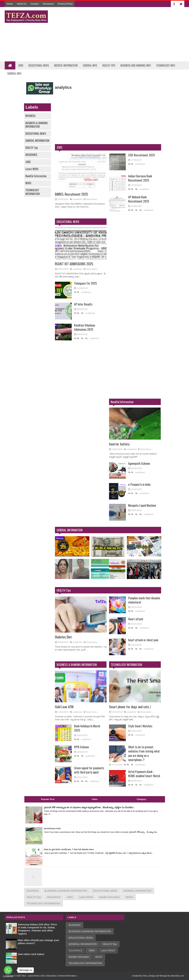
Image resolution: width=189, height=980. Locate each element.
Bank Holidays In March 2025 (87, 728)
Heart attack (136, 619)
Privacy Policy (65, 4)
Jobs (21, 65)
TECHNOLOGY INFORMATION (33, 192)
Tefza (145, 976)
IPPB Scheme (81, 747)
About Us (22, 4)
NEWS (28, 183)
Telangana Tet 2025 (86, 283)
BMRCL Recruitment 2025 (73, 194)
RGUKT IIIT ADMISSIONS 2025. (76, 264)
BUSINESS (30, 116)
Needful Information (66, 65)
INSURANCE (31, 155)
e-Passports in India (139, 484)
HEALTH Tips (32, 148)
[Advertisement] (123, 34)
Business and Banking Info (136, 65)
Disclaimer (48, 4)
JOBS (28, 162)
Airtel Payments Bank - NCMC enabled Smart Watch (144, 774)
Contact (35, 4)
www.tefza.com (177, 976)
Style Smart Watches (140, 726)
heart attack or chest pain (143, 640)
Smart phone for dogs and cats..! (131, 707)
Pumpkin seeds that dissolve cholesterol (144, 600)
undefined (78, 199)
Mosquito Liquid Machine (142, 505)
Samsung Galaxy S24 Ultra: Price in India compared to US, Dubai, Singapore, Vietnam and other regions (38, 929)
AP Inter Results (83, 304)
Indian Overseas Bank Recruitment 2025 (140, 178)
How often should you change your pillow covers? (37, 942)
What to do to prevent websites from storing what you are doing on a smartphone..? (144, 753)
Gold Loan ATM (65, 707)
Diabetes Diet (64, 637)
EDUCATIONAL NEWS (36, 134)
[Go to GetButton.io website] (8, 977)
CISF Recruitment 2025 (142, 155)
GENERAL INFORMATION (37, 141)
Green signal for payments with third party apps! (89, 770)
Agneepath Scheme (139, 463)
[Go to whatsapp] (8, 970)
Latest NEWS (32, 169)
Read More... (92, 199)
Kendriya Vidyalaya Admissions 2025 (85, 327)
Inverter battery (120, 444)
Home (10, 4)
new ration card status (32, 954)
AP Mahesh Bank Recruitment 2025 (139, 199)
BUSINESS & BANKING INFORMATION (37, 125)
